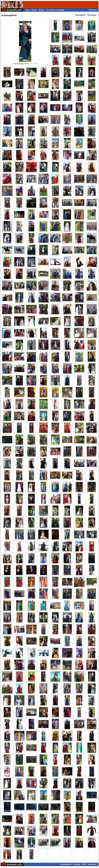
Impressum (92, 864)
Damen (34, 10)
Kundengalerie (66, 864)
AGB (84, 864)
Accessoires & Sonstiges (55, 10)
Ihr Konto (92, 10)
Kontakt (77, 864)
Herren (42, 10)
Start (28, 10)
